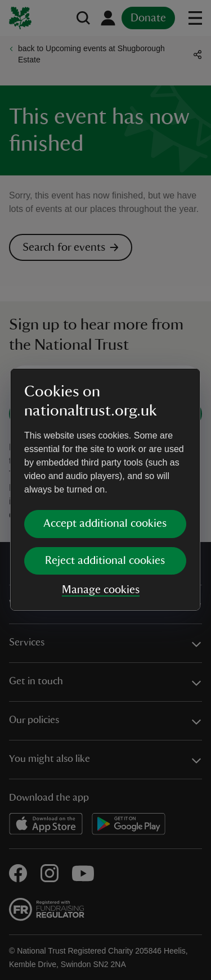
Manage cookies (101, 590)
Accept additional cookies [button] (105, 523)
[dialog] (105, 489)
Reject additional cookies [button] (105, 561)
